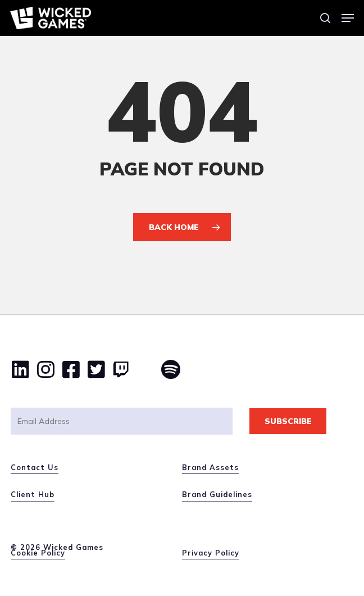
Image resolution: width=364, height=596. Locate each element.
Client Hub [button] (33, 494)
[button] (348, 18)
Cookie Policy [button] (38, 553)
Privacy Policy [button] (211, 553)
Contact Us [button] (35, 467)
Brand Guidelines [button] (217, 494)
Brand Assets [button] (210, 467)
